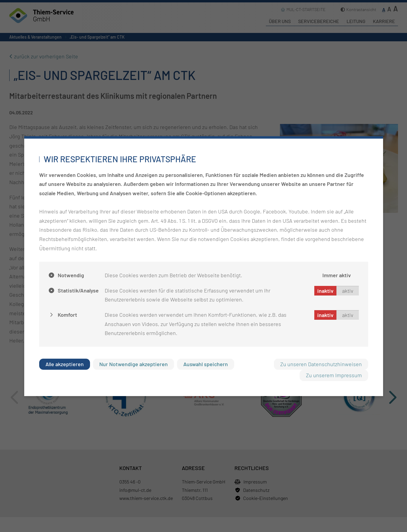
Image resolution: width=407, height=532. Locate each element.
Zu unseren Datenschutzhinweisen (321, 364)
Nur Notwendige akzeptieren (134, 364)
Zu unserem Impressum (334, 375)
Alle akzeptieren (65, 364)
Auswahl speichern (206, 364)
